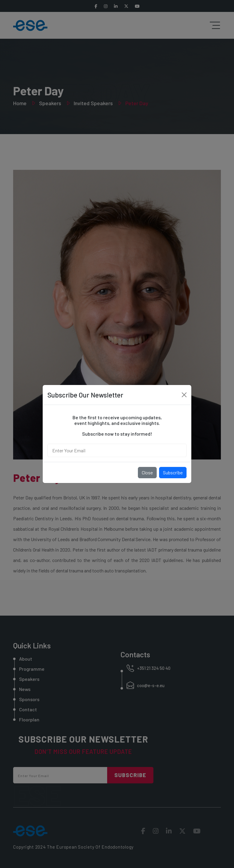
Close (147, 472)
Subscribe (173, 472)
